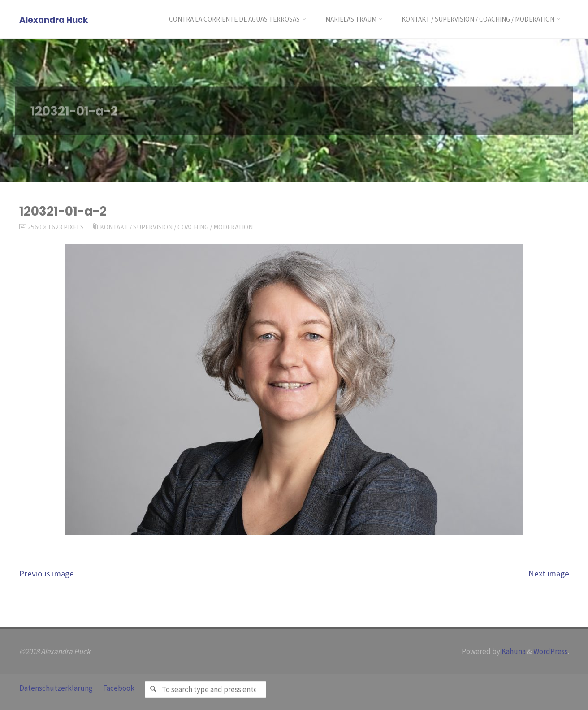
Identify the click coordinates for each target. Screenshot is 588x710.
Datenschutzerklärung (56, 688)
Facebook (119, 688)
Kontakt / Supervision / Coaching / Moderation (176, 227)
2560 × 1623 (45, 227)
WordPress (551, 651)
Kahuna (513, 651)
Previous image (47, 574)
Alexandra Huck (54, 20)
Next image (549, 574)
